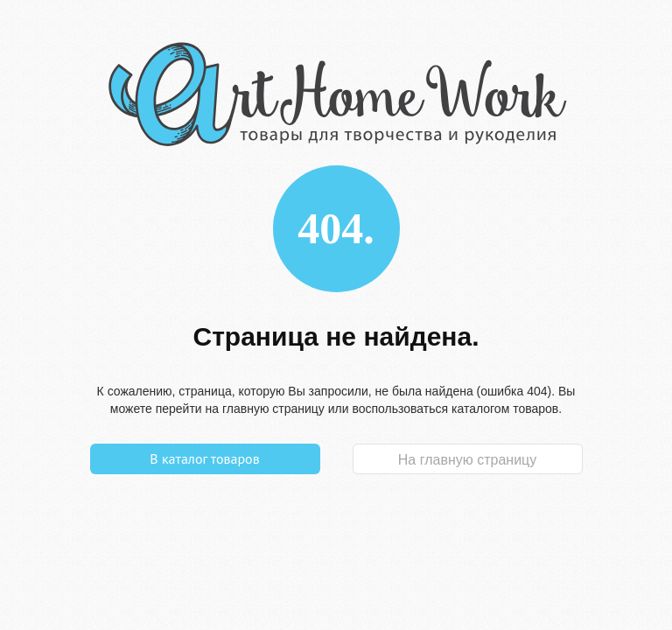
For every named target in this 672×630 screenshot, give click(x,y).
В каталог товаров (204, 458)
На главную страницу (467, 460)
